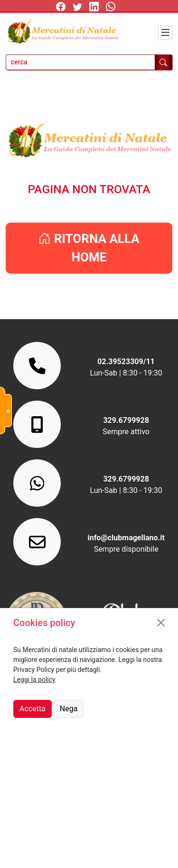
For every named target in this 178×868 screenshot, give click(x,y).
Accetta (33, 709)
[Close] (161, 623)
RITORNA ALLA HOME (89, 248)
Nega (69, 709)
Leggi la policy (34, 680)
